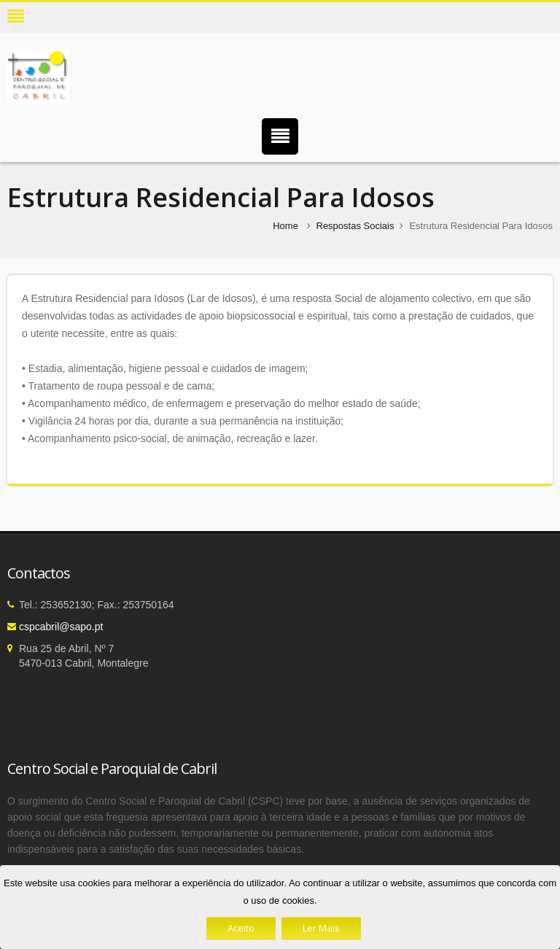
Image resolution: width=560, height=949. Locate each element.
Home (285, 226)
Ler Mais (321, 928)
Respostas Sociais (355, 226)
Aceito (241, 928)
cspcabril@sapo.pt (61, 627)
